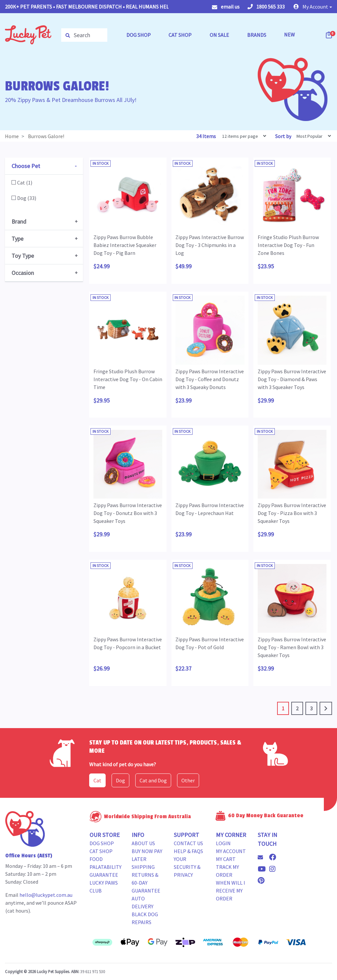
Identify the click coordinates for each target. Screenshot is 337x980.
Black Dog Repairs (145, 918)
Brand (19, 221)
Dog (120, 780)
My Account (231, 851)
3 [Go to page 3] (311, 708)
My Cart (226, 859)
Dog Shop (102, 843)
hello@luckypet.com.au (46, 895)
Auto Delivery (143, 902)
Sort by (283, 136)
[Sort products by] (312, 136)
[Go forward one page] (326, 708)
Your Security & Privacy (187, 867)
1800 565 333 (266, 7)
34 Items (207, 136)
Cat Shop (101, 851)
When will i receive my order (231, 891)
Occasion (23, 273)
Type (17, 239)
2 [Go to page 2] (297, 708)
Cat (97, 780)
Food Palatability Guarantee (105, 867)
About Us (143, 843)
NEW (289, 35)
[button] (313, 7)
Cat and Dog (153, 780)
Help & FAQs (188, 851)
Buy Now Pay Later (147, 855)
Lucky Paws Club (104, 887)
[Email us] (263, 857)
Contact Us (188, 843)
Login (223, 843)
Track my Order (227, 871)
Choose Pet (26, 166)
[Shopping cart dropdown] (329, 35)
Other (188, 780)
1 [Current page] (283, 708)
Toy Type (23, 256)
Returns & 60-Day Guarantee (146, 883)
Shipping (143, 867)
